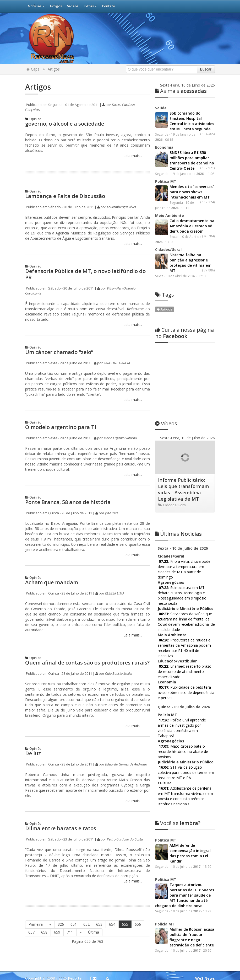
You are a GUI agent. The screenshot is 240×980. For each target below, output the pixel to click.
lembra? (178, 772)
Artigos (56, 6)
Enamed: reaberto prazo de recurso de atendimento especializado (185, 620)
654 (112, 924)
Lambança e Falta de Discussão (65, 196)
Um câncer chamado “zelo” (59, 352)
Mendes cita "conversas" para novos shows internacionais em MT (192, 192)
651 (74, 924)
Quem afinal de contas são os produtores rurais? (87, 663)
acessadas (181, 91)
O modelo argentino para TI (61, 427)
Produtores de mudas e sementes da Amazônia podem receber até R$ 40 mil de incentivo (184, 597)
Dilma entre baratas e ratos (61, 828)
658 (44, 932)
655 (125, 924)
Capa (33, 69)
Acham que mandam (52, 582)
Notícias (36, 6)
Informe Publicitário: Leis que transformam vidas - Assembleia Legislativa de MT (184, 438)
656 (138, 924)
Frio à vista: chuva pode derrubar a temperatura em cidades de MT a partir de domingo (184, 518)
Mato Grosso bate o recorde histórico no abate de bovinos (183, 700)
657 (31, 932)
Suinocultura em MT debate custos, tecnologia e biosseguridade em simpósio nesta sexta (182, 544)
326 (61, 924)
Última (94, 932)
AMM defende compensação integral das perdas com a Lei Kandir (190, 802)
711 (70, 932)
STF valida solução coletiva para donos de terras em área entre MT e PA (186, 721)
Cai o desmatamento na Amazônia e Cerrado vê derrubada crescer (192, 226)
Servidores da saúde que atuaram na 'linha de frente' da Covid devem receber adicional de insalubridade (186, 571)
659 (57, 932)
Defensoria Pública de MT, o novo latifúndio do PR (85, 274)
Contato (108, 6)
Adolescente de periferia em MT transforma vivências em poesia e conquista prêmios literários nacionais (185, 745)
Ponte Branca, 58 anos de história (68, 502)
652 (86, 924)
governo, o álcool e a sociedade (65, 124)
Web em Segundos (206, 971)
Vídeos (73, 6)
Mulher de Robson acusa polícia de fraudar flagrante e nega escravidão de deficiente (192, 886)
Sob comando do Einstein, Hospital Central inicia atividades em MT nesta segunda (192, 121)
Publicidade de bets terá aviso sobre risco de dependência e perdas (186, 641)
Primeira (36, 924)
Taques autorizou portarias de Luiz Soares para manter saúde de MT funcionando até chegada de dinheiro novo (185, 844)
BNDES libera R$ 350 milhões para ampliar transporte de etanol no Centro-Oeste (192, 160)
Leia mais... (132, 156)
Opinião (33, 119)
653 (99, 924)
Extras (90, 6)
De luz (33, 753)
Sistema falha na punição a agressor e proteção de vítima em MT (190, 263)
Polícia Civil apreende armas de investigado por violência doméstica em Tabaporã (182, 677)
